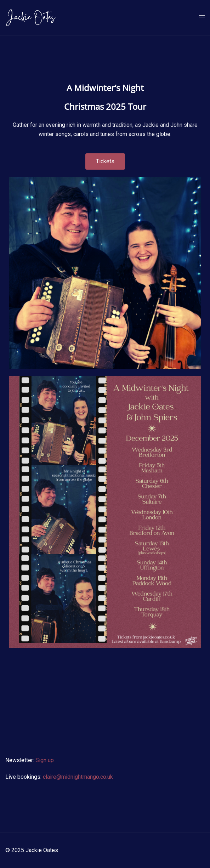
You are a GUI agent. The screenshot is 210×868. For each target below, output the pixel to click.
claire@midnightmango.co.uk (78, 777)
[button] (105, 161)
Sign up (45, 760)
